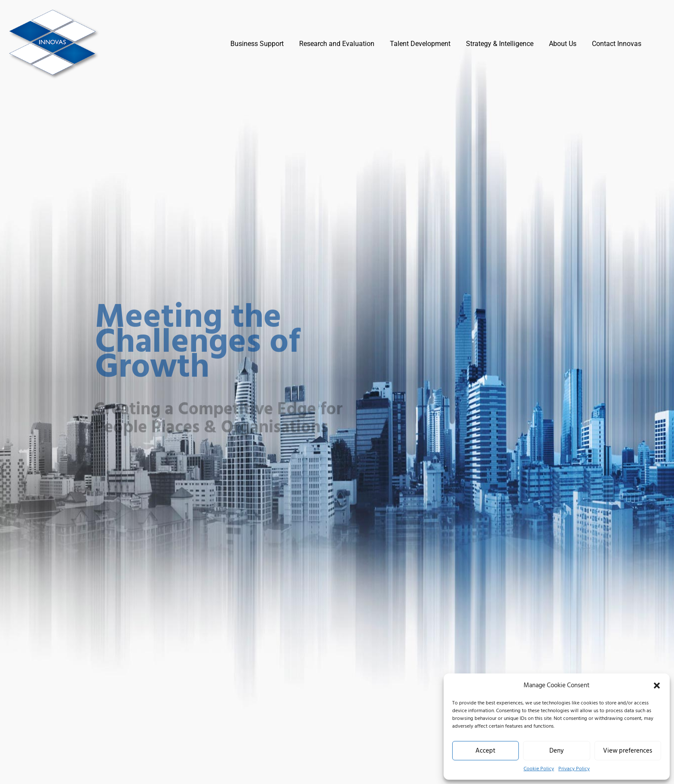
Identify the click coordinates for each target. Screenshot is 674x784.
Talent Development (420, 44)
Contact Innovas (617, 44)
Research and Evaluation (337, 44)
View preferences (628, 751)
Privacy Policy (574, 769)
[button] (657, 686)
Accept (486, 751)
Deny (556, 751)
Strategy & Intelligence (500, 44)
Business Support (257, 44)
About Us (563, 44)
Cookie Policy (539, 769)
